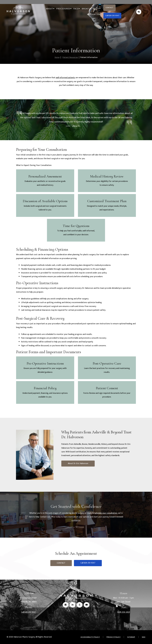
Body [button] (97, 9)
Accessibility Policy (90, 637)
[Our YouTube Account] (87, 605)
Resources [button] (94, 15)
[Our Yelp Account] (80, 605)
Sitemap (131, 637)
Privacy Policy (114, 637)
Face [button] (77, 9)
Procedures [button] (64, 9)
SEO (144, 637)
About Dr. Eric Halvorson (78, 463)
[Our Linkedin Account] (73, 605)
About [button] (50, 9)
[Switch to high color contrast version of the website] (139, 12)
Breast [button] (86, 9)
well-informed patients (65, 78)
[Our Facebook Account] (66, 605)
